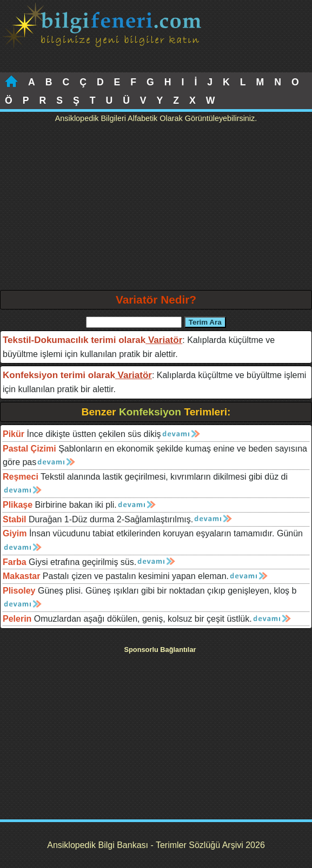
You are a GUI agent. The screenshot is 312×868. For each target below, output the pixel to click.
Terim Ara (205, 322)
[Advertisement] (156, 209)
